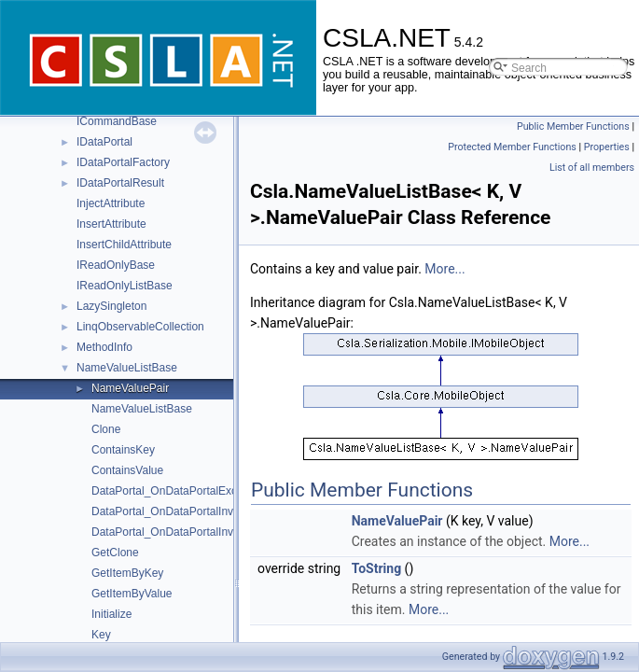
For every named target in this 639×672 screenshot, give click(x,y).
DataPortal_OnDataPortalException (180, 491)
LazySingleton (111, 306)
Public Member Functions (573, 126)
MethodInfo (104, 347)
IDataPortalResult (120, 183)
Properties (607, 147)
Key (101, 635)
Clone (106, 429)
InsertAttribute (111, 224)
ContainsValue (127, 470)
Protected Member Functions (512, 147)
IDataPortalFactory (123, 162)
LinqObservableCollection (140, 327)
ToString (376, 568)
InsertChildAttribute (124, 245)
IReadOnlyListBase (125, 286)
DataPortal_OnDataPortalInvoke (171, 511)
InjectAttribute (111, 203)
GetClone (115, 553)
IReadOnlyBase (116, 265)
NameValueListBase (127, 368)
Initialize (111, 614)
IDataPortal (104, 142)
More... (445, 269)
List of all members (592, 168)
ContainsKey (123, 450)
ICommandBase (117, 121)
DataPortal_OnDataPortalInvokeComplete (195, 532)
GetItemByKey (127, 573)
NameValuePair (130, 388)
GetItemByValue (132, 594)
